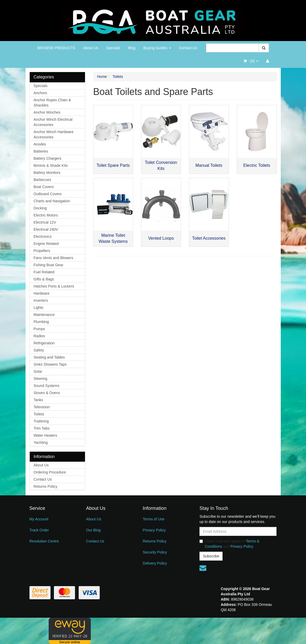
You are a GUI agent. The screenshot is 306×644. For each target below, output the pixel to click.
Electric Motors (46, 215)
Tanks (39, 400)
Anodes (40, 144)
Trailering (41, 421)
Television (42, 407)
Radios (39, 336)
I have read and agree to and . (229, 544)
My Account (39, 519)
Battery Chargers (48, 158)
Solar (38, 371)
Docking (40, 208)
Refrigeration (44, 343)
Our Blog (93, 530)
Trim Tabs (42, 428)
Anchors (40, 93)
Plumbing (41, 322)
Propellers (42, 251)
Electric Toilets (257, 165)
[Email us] (203, 568)
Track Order (39, 530)
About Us (91, 48)
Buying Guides (157, 48)
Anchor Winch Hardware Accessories (54, 134)
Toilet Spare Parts (113, 165)
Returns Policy (46, 486)
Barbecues (42, 180)
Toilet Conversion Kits (161, 165)
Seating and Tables (49, 357)
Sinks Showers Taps (50, 364)
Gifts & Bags (44, 279)
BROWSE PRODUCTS (56, 48)
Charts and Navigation (52, 201)
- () (251, 61)
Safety (39, 350)
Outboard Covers (48, 194)
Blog (132, 48)
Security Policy (155, 552)
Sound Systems (47, 386)
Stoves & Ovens (47, 393)
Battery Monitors (47, 173)
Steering (41, 379)
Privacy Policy (154, 530)
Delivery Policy (155, 563)
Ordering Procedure (50, 472)
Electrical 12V (45, 222)
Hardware (42, 293)
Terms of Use (154, 519)
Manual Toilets (209, 165)
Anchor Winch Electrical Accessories (53, 122)
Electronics (43, 237)
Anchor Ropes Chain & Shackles (52, 103)
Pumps (39, 329)
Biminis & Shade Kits (51, 165)
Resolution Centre (44, 541)
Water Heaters (46, 435)
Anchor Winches (47, 112)
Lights (39, 308)
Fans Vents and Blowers (54, 258)
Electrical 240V (46, 229)
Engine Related (46, 244)
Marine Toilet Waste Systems (113, 238)
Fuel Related (44, 272)
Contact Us (188, 48)
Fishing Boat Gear (49, 265)
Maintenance (44, 315)
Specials (113, 48)
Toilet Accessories (209, 238)
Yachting (41, 442)
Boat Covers (44, 187)
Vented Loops (161, 238)
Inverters (41, 300)
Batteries (41, 151)
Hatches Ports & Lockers (54, 286)
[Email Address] (238, 531)
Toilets (39, 414)
